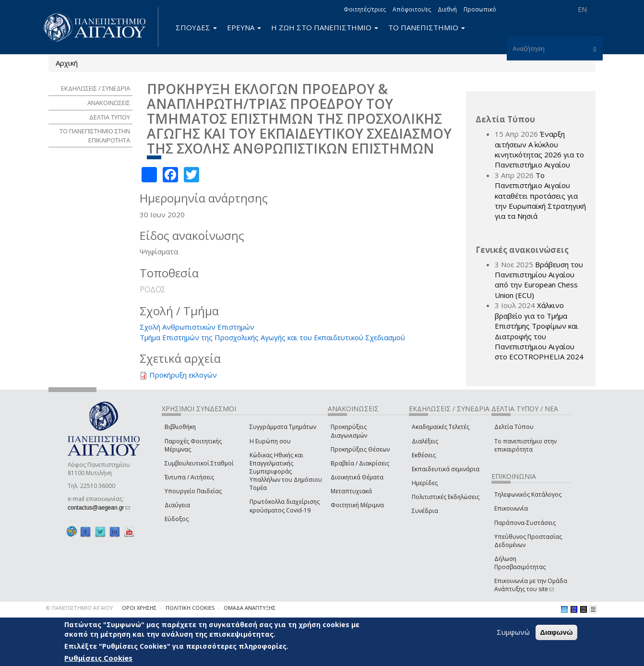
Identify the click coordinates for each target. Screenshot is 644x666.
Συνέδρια (425, 511)
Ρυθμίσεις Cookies (98, 658)
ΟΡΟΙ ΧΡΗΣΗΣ (139, 608)
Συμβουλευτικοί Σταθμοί (199, 463)
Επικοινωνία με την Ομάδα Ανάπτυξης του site (531, 585)
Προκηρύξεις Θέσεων (360, 449)
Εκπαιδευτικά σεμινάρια (446, 469)
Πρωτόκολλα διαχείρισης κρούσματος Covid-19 (285, 506)
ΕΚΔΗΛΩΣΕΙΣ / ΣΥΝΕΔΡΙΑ (95, 88)
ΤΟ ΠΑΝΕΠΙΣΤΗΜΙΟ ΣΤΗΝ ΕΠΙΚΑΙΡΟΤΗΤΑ (95, 136)
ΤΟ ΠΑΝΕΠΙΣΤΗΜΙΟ (427, 27)
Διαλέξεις (425, 441)
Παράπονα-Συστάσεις (525, 523)
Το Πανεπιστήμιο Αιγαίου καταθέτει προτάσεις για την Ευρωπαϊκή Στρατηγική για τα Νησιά (540, 196)
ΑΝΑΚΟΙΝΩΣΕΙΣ (109, 103)
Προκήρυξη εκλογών (183, 375)
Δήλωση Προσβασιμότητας (520, 563)
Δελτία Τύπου (514, 427)
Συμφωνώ (513, 632)
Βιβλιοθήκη (180, 427)
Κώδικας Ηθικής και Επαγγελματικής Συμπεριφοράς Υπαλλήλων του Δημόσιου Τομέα (286, 472)
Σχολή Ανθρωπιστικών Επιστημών (197, 327)
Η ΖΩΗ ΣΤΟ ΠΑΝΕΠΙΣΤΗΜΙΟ (325, 27)
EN (582, 9)
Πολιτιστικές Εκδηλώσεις (446, 497)
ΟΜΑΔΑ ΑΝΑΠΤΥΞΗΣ (250, 608)
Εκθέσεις (424, 455)
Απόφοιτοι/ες (412, 9)
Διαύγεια (177, 505)
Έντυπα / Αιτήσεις (189, 477)
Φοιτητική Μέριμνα (357, 505)
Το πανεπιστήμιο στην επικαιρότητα (525, 445)
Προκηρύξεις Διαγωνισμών (349, 431)
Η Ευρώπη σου (270, 441)
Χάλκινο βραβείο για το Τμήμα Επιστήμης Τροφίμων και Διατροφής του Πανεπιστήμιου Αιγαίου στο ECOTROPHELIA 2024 (539, 331)
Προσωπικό (480, 9)
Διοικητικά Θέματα (357, 477)
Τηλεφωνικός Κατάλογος (528, 494)
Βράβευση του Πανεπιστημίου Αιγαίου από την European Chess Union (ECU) (539, 280)
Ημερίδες (425, 483)
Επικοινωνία (511, 508)
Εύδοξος (177, 519)
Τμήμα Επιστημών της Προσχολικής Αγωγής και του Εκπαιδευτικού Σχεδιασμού (272, 337)
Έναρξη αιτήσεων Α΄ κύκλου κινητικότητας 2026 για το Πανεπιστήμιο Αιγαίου (539, 149)
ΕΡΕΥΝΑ (244, 27)
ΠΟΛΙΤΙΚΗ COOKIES (190, 608)
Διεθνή (447, 9)
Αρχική (67, 63)
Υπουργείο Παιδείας (193, 491)
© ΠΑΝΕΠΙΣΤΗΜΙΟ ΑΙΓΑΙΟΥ (80, 608)
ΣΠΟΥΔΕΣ (196, 27)
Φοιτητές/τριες (365, 9)
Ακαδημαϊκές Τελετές (441, 427)
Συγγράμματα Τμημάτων (283, 427)
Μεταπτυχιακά (351, 491)
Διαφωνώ (556, 632)
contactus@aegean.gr (99, 508)
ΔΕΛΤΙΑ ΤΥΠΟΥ (110, 117)
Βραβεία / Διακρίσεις (360, 463)
